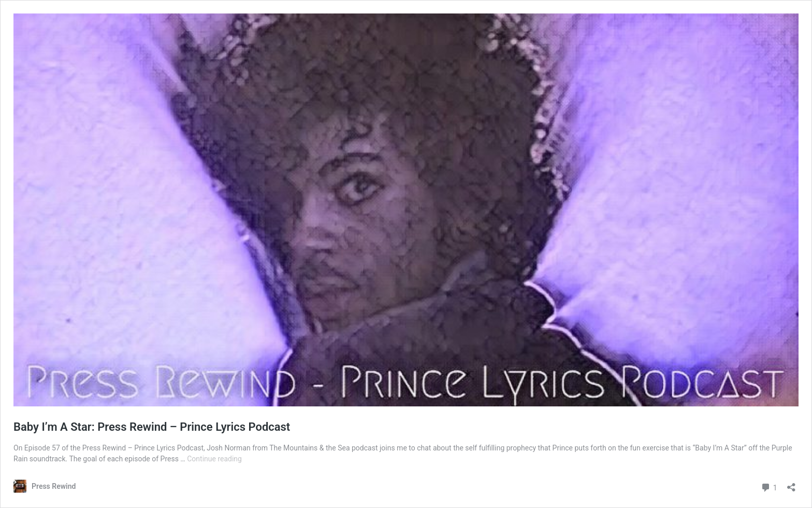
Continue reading (214, 459)
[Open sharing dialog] (791, 484)
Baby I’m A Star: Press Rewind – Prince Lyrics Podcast (152, 427)
